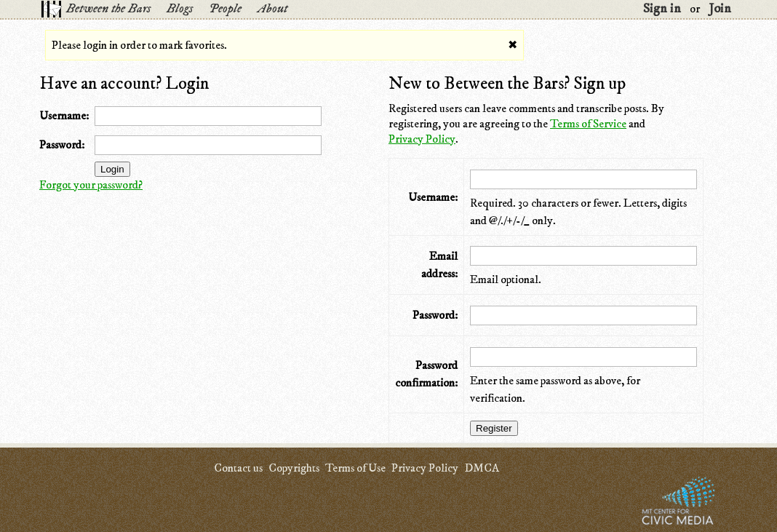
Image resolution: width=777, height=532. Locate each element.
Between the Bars (108, 9)
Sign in (662, 9)
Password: (62, 145)
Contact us (238, 468)
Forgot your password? (91, 185)
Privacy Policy (422, 139)
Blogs (180, 9)
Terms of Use (355, 468)
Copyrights (294, 468)
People (225, 9)
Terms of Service (588, 124)
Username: (64, 116)
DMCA (482, 468)
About (272, 9)
